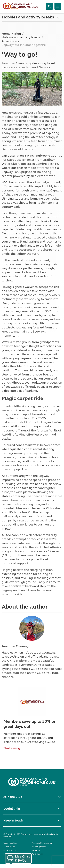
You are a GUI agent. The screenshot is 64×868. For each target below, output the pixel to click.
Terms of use (9, 847)
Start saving (12, 748)
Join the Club (13, 797)
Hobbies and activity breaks (28, 17)
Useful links (12, 809)
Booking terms (39, 847)
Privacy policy (10, 850)
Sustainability (38, 854)
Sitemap (36, 850)
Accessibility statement (43, 843)
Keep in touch (13, 820)
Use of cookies (10, 843)
